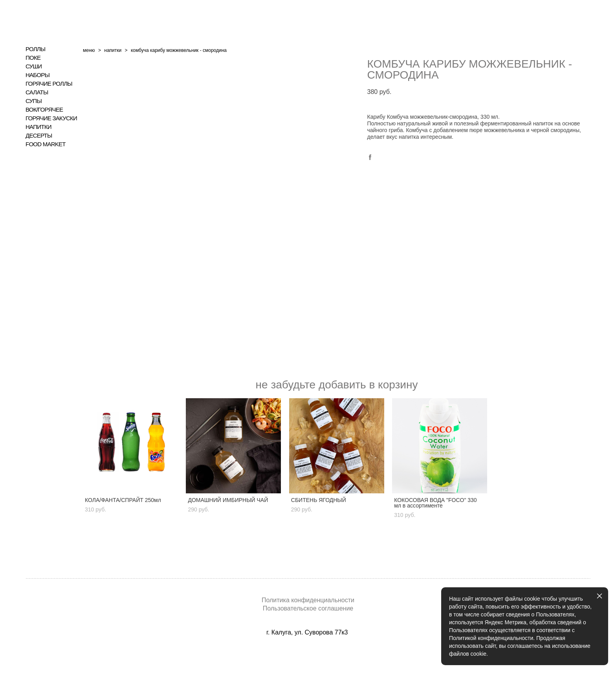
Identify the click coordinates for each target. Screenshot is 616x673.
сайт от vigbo (308, 655)
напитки (113, 50)
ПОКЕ (33, 58)
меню (89, 50)
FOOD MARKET (46, 144)
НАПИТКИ (38, 127)
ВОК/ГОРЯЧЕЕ (44, 110)
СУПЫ (34, 101)
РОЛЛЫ (35, 49)
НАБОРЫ (38, 75)
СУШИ (34, 66)
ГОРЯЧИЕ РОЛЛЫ (49, 84)
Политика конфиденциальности (308, 600)
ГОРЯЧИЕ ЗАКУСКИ (51, 118)
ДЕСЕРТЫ (39, 136)
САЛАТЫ (37, 92)
